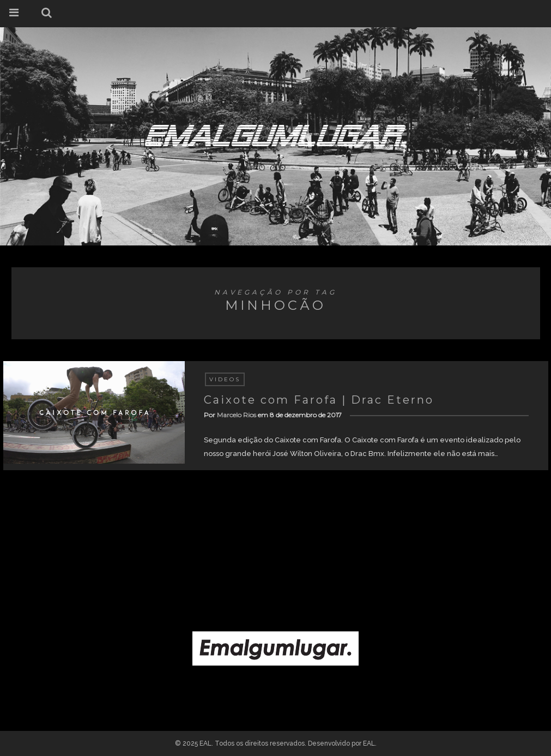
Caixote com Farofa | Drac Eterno (319, 400)
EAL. (370, 743)
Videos (225, 379)
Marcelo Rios (237, 415)
